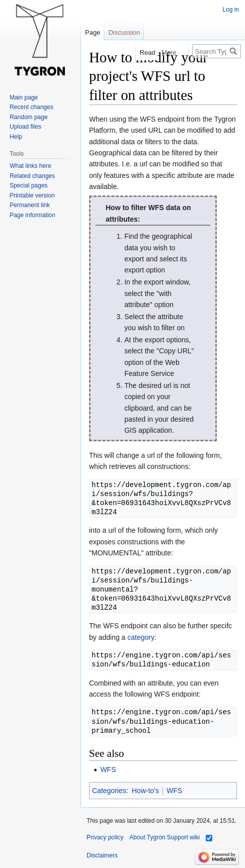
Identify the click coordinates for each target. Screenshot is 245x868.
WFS (108, 769)
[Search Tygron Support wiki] (217, 51)
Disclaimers (102, 855)
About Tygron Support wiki (165, 837)
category (141, 637)
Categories (109, 791)
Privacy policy (105, 837)
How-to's (145, 791)
